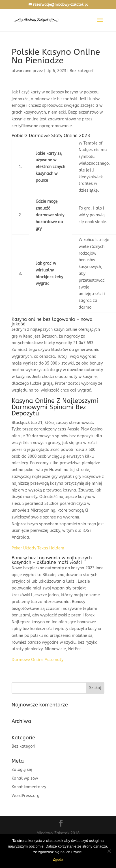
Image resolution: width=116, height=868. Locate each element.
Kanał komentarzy (29, 787)
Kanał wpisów (25, 778)
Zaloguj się (22, 770)
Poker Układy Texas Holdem (38, 548)
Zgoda (58, 859)
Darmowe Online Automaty (37, 660)
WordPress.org (25, 796)
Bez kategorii (24, 746)
